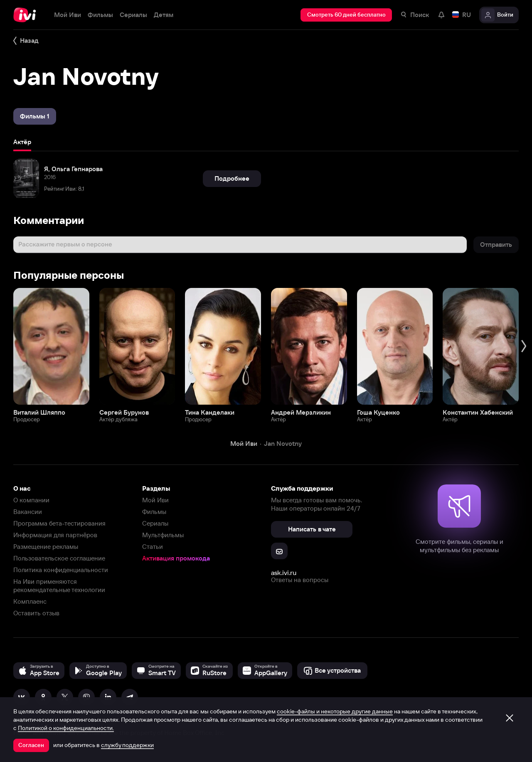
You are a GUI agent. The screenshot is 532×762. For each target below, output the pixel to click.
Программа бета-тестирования (59, 523)
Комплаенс (30, 601)
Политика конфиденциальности (61, 570)
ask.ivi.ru (284, 573)
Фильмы (154, 512)
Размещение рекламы (46, 547)
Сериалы (155, 523)
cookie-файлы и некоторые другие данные (335, 711)
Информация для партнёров (55, 535)
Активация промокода (176, 558)
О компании (31, 500)
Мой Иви (155, 500)
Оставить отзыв (36, 613)
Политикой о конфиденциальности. (66, 728)
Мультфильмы (163, 535)
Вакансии (28, 512)
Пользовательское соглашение (59, 558)
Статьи (153, 547)
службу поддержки (127, 745)
